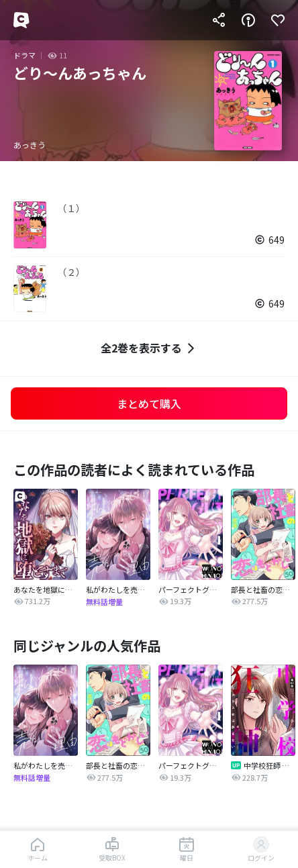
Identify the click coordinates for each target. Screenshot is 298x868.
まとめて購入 (149, 403)
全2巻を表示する (149, 348)
